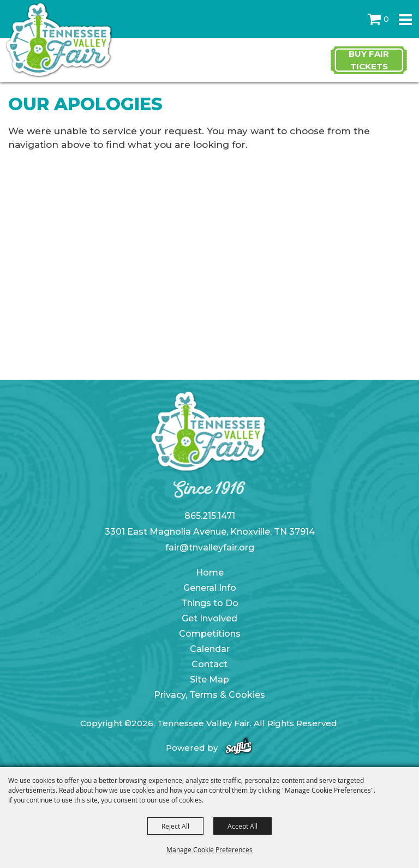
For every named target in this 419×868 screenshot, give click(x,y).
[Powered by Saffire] (239, 748)
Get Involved (209, 618)
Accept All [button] (243, 826)
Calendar (210, 649)
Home (210, 573)
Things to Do (210, 603)
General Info (210, 588)
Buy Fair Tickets (369, 60)
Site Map (209, 680)
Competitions (210, 634)
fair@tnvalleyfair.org (210, 547)
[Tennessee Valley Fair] (59, 41)
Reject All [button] (175, 826)
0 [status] (386, 19)
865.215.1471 (210, 516)
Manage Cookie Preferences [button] (209, 849)
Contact (209, 664)
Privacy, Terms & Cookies (209, 695)
